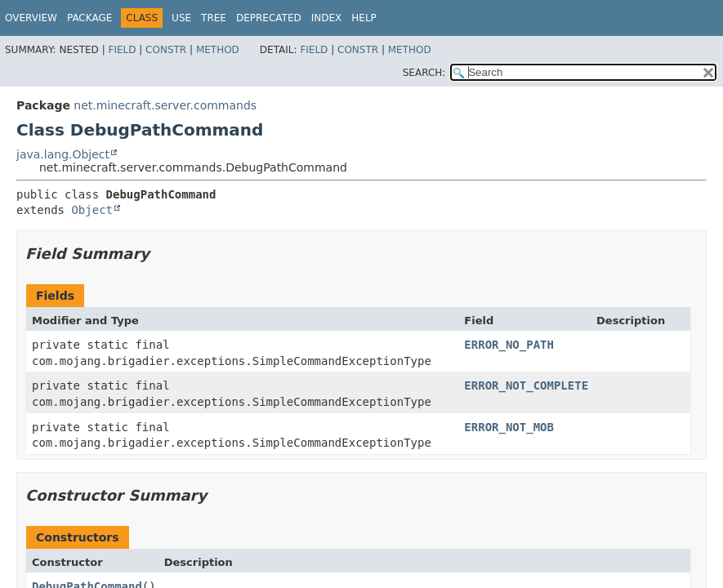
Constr (166, 50)
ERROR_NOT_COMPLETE (526, 385)
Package (89, 18)
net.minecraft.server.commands (165, 105)
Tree (214, 18)
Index (327, 18)
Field (122, 50)
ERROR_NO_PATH (509, 345)
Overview (31, 18)
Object (92, 210)
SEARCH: (424, 73)
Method (218, 50)
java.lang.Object (63, 154)
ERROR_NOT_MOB (509, 427)
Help (364, 18)
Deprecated (269, 18)
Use (181, 18)
